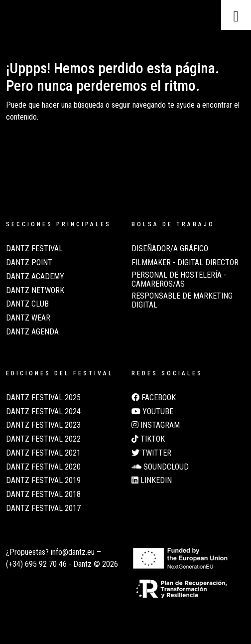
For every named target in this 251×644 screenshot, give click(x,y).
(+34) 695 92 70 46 (36, 564)
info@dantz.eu (73, 552)
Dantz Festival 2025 (43, 398)
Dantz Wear (28, 318)
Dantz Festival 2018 (43, 494)
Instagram (156, 425)
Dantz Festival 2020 (43, 467)
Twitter (151, 453)
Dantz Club (27, 304)
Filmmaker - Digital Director (185, 263)
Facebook (154, 398)
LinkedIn (152, 481)
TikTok (148, 439)
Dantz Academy (35, 277)
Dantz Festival (34, 249)
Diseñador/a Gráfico (170, 249)
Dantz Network (35, 291)
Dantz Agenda (32, 332)
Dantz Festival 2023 (43, 425)
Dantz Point (29, 263)
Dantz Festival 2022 (43, 439)
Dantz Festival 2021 (43, 453)
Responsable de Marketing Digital (182, 301)
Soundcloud (160, 467)
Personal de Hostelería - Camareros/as (179, 280)
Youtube (152, 412)
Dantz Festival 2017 (43, 508)
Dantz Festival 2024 (43, 412)
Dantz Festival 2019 (43, 481)
